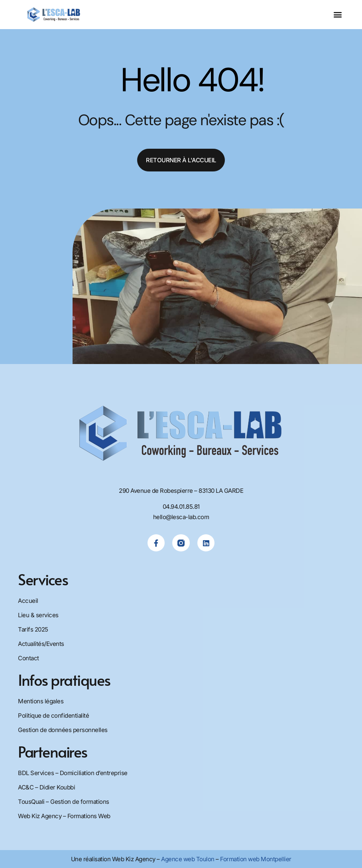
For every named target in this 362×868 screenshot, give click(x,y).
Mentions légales (41, 701)
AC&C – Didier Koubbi (46, 787)
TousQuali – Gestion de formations (64, 802)
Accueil (28, 601)
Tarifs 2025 (33, 629)
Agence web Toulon (188, 859)
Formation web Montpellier (256, 859)
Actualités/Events (41, 644)
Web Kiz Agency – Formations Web (64, 816)
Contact (29, 658)
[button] (337, 15)
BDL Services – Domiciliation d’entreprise (73, 773)
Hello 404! (192, 80)
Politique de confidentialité (53, 715)
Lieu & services (38, 615)
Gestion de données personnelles (63, 730)
